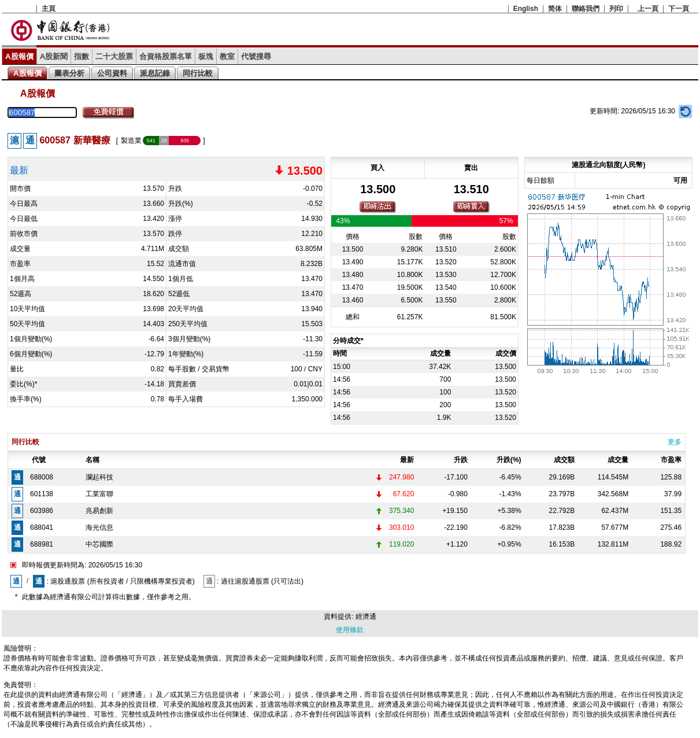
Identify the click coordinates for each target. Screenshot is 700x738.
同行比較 (198, 73)
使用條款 (350, 630)
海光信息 (99, 527)
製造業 (131, 141)
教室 (227, 56)
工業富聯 (99, 494)
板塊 (206, 56)
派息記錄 (155, 73)
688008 (42, 477)
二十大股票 (114, 56)
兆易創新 (99, 511)
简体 (555, 9)
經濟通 (366, 617)
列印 (616, 9)
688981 (42, 544)
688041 (42, 527)
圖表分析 (69, 73)
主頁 (49, 9)
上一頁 (648, 9)
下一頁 (679, 9)
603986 (42, 511)
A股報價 (19, 56)
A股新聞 (54, 56)
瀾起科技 (99, 477)
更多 (675, 442)
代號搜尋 (256, 56)
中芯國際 (99, 544)
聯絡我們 (586, 9)
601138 (42, 494)
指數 (82, 56)
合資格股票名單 (166, 56)
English (526, 9)
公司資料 (112, 73)
